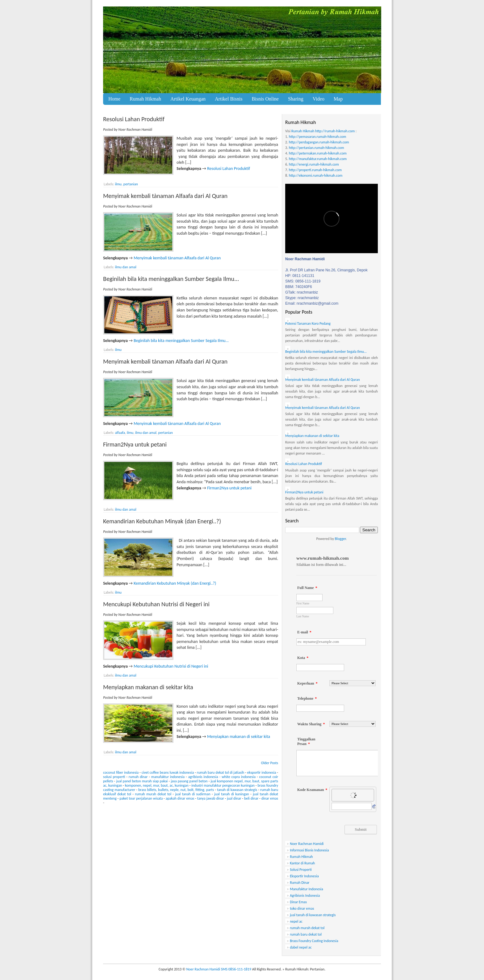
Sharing (296, 99)
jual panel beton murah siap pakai (142, 781)
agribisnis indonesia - (204, 777)
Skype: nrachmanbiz (302, 298)
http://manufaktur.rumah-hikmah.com (318, 159)
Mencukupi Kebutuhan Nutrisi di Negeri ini (156, 604)
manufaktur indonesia (168, 777)
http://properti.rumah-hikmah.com (315, 170)
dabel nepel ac (301, 947)
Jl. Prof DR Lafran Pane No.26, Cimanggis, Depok (326, 270)
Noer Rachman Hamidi (307, 844)
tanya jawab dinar (211, 798)
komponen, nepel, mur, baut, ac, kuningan (157, 785)
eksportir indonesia (262, 772)
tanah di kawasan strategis (237, 790)
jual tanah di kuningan (232, 794)
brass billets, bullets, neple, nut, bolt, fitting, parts (176, 790)
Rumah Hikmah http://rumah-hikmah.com (323, 131)
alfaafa (120, 433)
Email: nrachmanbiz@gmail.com (312, 303)
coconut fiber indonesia (121, 772)
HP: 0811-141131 (300, 276)
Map (338, 99)
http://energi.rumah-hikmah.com (314, 164)
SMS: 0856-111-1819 (303, 281)
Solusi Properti (301, 870)
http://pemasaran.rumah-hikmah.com (318, 137)
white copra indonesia (239, 777)
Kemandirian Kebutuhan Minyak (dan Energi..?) (162, 521)
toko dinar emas (302, 908)
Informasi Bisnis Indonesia (309, 850)
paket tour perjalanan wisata (141, 798)
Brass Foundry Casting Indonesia (314, 941)
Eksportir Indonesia (304, 876)
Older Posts (270, 763)
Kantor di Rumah (302, 863)
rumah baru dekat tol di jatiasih (221, 772)
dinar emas (270, 798)
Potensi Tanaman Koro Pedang (308, 323)
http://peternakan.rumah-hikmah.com (318, 153)
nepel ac (296, 921)
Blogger (340, 539)
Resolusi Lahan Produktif (134, 119)
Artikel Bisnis (229, 99)
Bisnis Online (265, 99)
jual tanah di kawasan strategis (313, 915)
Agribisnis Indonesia (305, 896)
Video (319, 99)
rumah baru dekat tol (306, 934)
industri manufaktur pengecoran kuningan (223, 785)
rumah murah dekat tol (153, 794)
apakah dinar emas (180, 798)
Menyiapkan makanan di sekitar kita (148, 687)
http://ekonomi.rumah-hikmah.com (316, 175)
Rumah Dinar (300, 883)
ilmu (118, 184)
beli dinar (251, 798)
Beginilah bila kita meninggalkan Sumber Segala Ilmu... (171, 279)
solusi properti (114, 777)
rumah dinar (138, 777)
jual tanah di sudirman (193, 794)
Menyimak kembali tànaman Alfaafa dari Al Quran (165, 196)
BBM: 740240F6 (299, 287)
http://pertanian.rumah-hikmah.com (317, 148)
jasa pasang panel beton (189, 781)
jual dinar (234, 798)
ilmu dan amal (125, 267)
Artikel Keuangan (188, 99)
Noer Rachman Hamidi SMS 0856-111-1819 (219, 969)
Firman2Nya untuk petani (135, 444)
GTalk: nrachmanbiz (302, 292)
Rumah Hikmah (145, 99)
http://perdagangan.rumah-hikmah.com (319, 142)
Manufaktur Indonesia (307, 889)
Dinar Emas (298, 902)
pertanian (131, 184)
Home (114, 99)
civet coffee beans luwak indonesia (168, 772)
